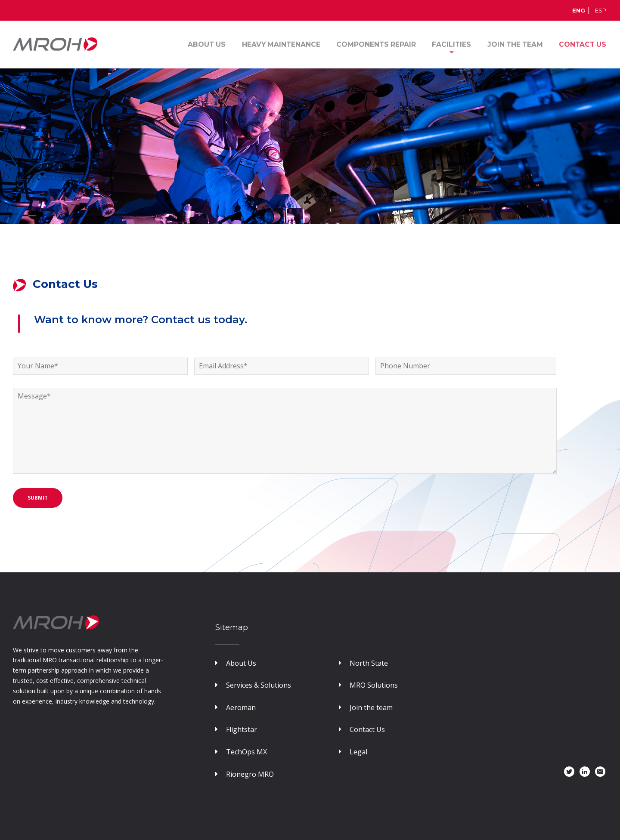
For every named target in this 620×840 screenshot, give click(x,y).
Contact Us (362, 729)
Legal (353, 752)
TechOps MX (241, 752)
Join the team (366, 707)
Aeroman (236, 707)
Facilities (453, 44)
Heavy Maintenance (283, 44)
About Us (210, 44)
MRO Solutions (368, 685)
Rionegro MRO (245, 774)
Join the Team (516, 44)
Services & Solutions (253, 685)
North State (363, 663)
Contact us (583, 44)
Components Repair (378, 44)
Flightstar (236, 729)
